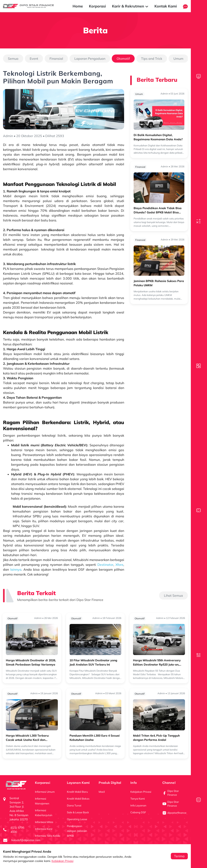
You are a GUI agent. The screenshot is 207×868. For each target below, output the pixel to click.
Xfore (119, 565)
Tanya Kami (138, 799)
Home (78, 6)
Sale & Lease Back (78, 812)
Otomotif (123, 59)
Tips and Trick (152, 59)
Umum (178, 59)
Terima (179, 856)
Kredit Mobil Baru (77, 792)
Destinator (105, 565)
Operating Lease (77, 819)
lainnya (16, 569)
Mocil (102, 792)
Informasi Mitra (44, 822)
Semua (13, 59)
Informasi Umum (45, 792)
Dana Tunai (74, 805)
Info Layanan (138, 805)
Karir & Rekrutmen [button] (130, 6)
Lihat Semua (173, 595)
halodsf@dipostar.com (26, 840)
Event (34, 59)
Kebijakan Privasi (62, 861)
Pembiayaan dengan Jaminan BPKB (77, 831)
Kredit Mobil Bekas (78, 799)
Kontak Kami (166, 6)
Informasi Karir (44, 829)
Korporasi (97, 6)
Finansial (56, 59)
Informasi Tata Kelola (48, 836)
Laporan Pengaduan (90, 59)
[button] (185, 6)
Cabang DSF (138, 812)
